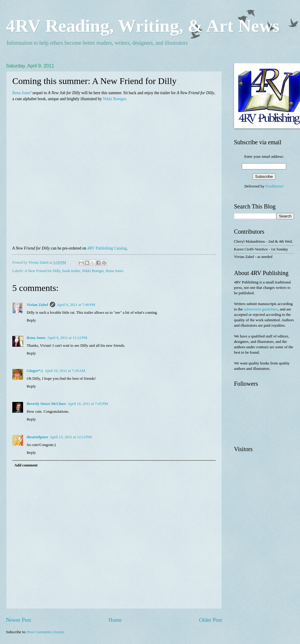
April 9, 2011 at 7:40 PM (76, 305)
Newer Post (19, 620)
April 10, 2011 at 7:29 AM (65, 371)
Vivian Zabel (37, 305)
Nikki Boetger (114, 99)
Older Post (210, 620)
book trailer (71, 271)
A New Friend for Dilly (42, 271)
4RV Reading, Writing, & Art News (143, 26)
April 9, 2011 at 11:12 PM (67, 338)
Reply (31, 320)
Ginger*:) (35, 371)
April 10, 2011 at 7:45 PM (88, 404)
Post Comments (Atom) (46, 632)
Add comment (26, 465)
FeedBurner (275, 186)
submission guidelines (261, 309)
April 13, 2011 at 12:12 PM (71, 437)
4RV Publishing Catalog (107, 248)
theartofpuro (37, 437)
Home (115, 620)
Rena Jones (21, 93)
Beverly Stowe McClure (46, 404)
